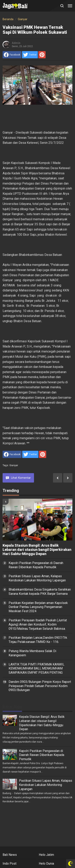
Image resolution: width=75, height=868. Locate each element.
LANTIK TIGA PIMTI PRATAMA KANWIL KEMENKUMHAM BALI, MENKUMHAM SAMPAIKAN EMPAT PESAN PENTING (36, 669)
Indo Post (9, 864)
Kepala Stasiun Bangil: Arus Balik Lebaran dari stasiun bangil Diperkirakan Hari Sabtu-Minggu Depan (37, 550)
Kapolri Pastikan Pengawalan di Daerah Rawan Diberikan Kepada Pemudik (36, 565)
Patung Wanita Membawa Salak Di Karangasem (32, 653)
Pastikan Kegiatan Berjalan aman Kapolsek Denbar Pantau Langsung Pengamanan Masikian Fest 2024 (38, 607)
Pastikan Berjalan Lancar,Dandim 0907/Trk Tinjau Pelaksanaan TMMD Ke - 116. (38, 640)
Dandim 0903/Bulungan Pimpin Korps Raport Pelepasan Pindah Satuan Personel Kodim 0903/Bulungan (40, 686)
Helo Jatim (46, 855)
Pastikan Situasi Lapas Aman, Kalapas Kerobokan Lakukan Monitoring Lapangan (37, 578)
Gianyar (14, 465)
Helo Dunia (46, 864)
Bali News (10, 855)
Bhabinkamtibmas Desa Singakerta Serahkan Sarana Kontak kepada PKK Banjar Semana (40, 592)
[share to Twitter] (30, 55)
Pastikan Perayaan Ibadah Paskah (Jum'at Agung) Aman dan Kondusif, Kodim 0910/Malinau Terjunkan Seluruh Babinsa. (38, 624)
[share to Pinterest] (42, 55)
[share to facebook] (12, 55)
